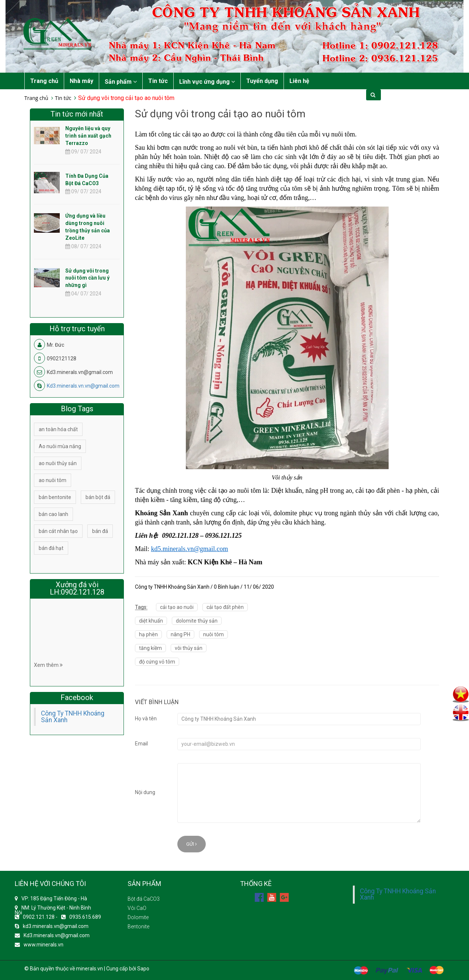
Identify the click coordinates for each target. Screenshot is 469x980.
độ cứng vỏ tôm (157, 662)
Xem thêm (48, 665)
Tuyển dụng (262, 81)
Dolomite (138, 917)
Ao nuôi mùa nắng (60, 446)
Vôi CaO (137, 908)
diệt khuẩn (151, 621)
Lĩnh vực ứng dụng (207, 82)
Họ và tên (146, 718)
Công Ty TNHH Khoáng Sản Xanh (73, 717)
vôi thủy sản (189, 648)
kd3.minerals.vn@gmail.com (56, 926)
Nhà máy (81, 81)
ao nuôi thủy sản (58, 463)
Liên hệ (299, 81)
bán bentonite (55, 497)
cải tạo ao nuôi (177, 607)
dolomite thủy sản (197, 621)
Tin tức (158, 81)
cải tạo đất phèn (225, 607)
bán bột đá (98, 497)
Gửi (192, 844)
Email (141, 744)
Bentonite (138, 927)
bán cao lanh (53, 514)
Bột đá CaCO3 (144, 899)
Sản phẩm (121, 82)
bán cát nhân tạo (58, 531)
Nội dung (145, 792)
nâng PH (180, 634)
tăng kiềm (150, 648)
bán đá (100, 531)
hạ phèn (148, 634)
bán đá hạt (51, 548)
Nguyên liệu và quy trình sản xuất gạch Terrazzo (88, 136)
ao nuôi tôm (53, 480)
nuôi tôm (213, 634)
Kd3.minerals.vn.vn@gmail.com (83, 386)
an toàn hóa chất (58, 429)
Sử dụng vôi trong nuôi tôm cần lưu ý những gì (87, 278)
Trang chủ (44, 81)
